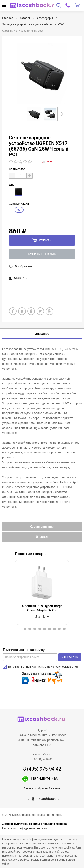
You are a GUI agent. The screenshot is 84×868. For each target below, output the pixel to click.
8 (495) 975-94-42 (42, 769)
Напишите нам (45, 778)
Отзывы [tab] (42, 537)
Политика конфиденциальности (25, 828)
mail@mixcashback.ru (42, 799)
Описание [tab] (42, 334)
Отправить (70, 657)
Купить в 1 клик (42, 254)
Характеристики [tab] (42, 527)
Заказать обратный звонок (42, 788)
